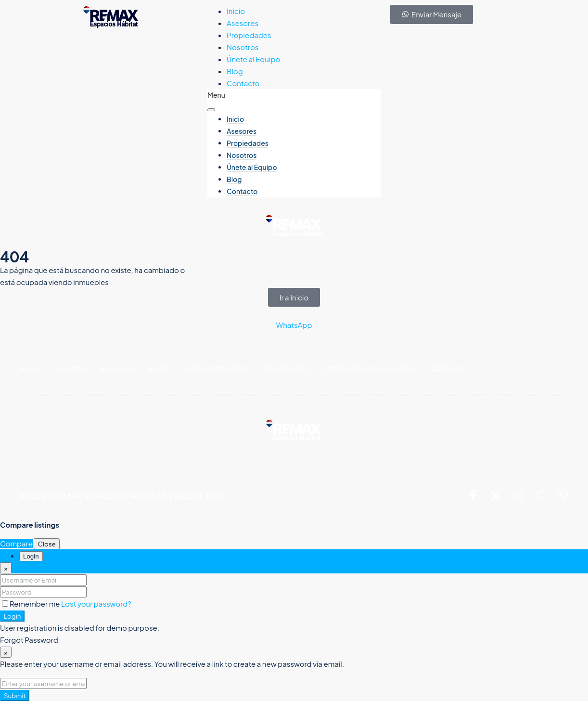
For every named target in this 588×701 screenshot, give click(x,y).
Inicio (236, 11)
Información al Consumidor (369, 368)
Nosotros (243, 47)
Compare (16, 543)
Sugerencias (287, 368)
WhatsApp (294, 325)
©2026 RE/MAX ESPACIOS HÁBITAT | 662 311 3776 (122, 497)
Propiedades (249, 35)
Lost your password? (96, 604)
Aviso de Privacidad (217, 368)
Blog (235, 71)
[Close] (6, 568)
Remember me (32, 604)
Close (46, 544)
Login (12, 616)
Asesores (243, 23)
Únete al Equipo (253, 59)
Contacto (243, 83)
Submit (15, 695)
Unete (158, 368)
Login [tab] (31, 556)
